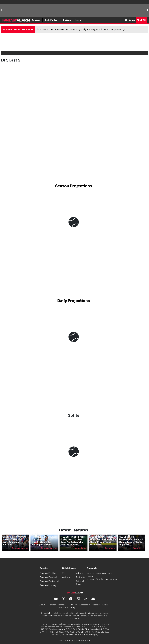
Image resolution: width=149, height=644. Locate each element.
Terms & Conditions (63, 602)
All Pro (141, 20)
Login (132, 20)
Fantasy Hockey (48, 581)
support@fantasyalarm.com (102, 575)
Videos (79, 569)
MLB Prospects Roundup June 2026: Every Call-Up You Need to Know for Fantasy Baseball (43, 535)
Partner (52, 600)
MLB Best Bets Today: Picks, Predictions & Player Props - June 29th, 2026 (102, 536)
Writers (66, 573)
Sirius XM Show (80, 578)
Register (96, 600)
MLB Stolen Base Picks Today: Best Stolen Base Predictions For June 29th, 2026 (73, 536)
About (42, 600)
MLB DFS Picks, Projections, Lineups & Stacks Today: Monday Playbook (131, 536)
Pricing (66, 569)
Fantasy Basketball (50, 577)
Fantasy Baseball (49, 573)
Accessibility (85, 600)
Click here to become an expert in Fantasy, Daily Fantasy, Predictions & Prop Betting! (80, 29)
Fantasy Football (48, 569)
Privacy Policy (73, 602)
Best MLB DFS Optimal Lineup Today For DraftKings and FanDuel (15, 536)
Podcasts (80, 573)
